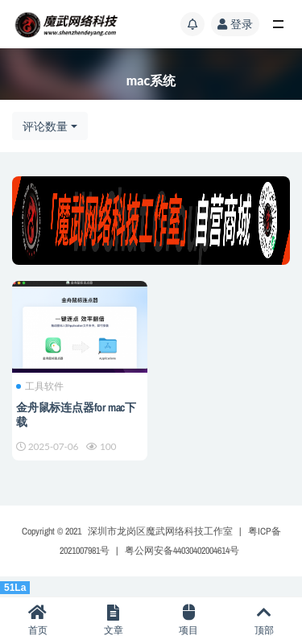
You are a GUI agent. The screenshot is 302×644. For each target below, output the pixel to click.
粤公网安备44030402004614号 (182, 551)
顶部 (264, 620)
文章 (114, 620)
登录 (235, 24)
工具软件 (40, 386)
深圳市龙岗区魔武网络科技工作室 (160, 531)
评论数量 (45, 126)
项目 (189, 620)
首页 (38, 620)
